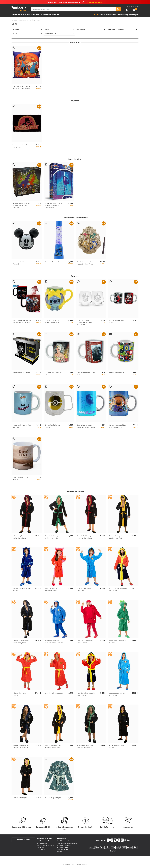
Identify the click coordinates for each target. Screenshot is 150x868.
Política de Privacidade (64, 846)
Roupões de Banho (51, 34)
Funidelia (14, 20)
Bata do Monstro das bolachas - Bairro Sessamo (54, 642)
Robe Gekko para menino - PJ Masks (118, 642)
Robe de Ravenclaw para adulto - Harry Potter (21, 642)
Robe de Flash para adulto (54, 694)
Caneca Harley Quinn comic (116, 322)
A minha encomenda (43, 842)
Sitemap (60, 852)
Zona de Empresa (62, 850)
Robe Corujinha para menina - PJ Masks (52, 590)
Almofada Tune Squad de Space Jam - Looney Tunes (21, 88)
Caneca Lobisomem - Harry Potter (86, 374)
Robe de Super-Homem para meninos (85, 590)
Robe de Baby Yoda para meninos (53, 799)
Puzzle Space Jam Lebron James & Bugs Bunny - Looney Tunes (53, 206)
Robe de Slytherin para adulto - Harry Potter (53, 538)
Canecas (16, 34)
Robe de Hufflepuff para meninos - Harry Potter (53, 747)
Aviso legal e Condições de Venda (67, 844)
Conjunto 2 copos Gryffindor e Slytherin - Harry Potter (85, 323)
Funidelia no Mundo (63, 842)
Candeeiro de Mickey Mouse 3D (20, 263)
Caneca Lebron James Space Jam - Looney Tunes (86, 427)
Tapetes (47, 29)
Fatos (26, 14)
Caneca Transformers (117, 373)
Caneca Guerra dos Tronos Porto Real (22, 479)
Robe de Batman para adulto (117, 747)
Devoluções (40, 848)
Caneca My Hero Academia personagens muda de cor (22, 322)
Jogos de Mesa (81, 29)
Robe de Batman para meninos (20, 799)
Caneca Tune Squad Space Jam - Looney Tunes (118, 427)
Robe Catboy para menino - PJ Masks (22, 590)
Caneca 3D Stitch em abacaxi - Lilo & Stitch (52, 322)
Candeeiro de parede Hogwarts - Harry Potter (85, 263)
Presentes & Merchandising (27, 20)
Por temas (16, 14)
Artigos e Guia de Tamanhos (45, 846)
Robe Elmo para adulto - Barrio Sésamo (85, 642)
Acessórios (36, 14)
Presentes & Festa (51, 14)
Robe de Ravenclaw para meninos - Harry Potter (21, 747)
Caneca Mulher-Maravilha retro (54, 374)
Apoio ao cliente (23, 840)
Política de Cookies (63, 848)
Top (95, 14)
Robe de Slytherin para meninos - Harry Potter (85, 747)
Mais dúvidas (41, 850)
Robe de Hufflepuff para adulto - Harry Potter (117, 538)
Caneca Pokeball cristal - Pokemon (53, 427)
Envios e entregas (42, 844)
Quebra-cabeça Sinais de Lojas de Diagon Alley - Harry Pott (21, 206)
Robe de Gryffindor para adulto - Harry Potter (21, 538)
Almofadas (17, 29)
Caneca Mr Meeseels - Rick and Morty (22, 427)
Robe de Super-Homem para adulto (117, 695)
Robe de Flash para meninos (19, 695)
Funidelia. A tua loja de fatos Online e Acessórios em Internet (19, 9)
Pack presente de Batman (21, 373)
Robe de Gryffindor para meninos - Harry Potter (85, 538)
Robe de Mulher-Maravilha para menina (86, 695)
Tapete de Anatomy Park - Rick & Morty (21, 147)
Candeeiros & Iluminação (116, 29)
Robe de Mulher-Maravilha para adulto (118, 590)
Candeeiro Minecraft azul (53, 262)
